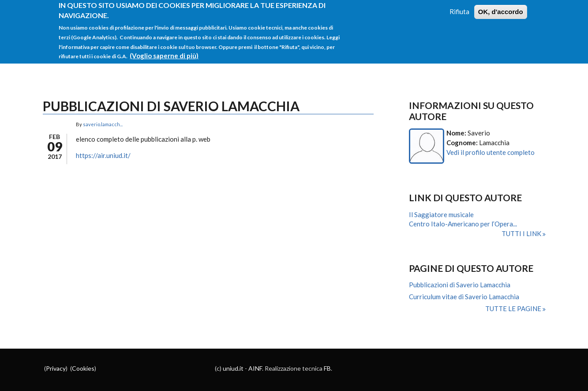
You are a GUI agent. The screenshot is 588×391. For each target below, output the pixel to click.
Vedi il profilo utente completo (491, 152)
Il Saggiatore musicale (441, 214)
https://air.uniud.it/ (103, 155)
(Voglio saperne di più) (164, 52)
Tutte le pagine (514, 308)
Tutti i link (522, 233)
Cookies (83, 368)
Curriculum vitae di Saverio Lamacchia (464, 297)
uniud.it (233, 368)
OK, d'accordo (501, 8)
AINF (255, 368)
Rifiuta (459, 8)
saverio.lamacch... (103, 124)
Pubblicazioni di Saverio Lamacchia (460, 285)
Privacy (56, 368)
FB (327, 368)
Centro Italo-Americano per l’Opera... (463, 224)
